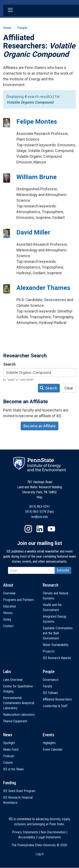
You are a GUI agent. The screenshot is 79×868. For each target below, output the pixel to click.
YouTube (51, 529)
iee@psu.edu (39, 517)
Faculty (48, 686)
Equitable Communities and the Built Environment (58, 633)
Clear (69, 388)
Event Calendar (53, 749)
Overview (9, 593)
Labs (7, 672)
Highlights (49, 743)
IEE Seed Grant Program (19, 791)
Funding (10, 783)
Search (9, 364)
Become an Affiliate (39, 426)
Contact (8, 626)
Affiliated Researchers (57, 699)
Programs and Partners (19, 600)
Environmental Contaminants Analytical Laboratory (19, 703)
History (8, 613)
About (8, 585)
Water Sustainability (56, 645)
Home (7, 28)
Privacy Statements (25, 832)
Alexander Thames (43, 288)
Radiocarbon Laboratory (19, 715)
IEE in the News (13, 769)
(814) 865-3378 (36, 512)
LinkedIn (40, 529)
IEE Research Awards (57, 658)
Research (51, 585)
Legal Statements (49, 837)
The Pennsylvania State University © (39, 845)
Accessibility (27, 837)
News (8, 735)
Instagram (28, 529)
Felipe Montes (37, 121)
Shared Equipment (15, 721)
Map (39, 497)
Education (10, 606)
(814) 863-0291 (39, 507)
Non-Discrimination (53, 832)
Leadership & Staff (55, 706)
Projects (49, 651)
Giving (7, 619)
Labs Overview (13, 680)
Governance (51, 680)
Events (48, 735)
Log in (40, 854)
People (22, 28)
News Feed (11, 749)
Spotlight (9, 743)
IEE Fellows (50, 693)
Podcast (9, 756)
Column (8, 763)
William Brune (37, 177)
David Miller (33, 232)
